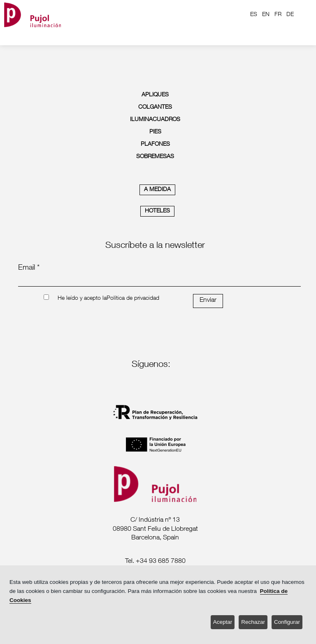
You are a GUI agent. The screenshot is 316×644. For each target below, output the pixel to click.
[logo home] (33, 15)
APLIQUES (155, 95)
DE (290, 15)
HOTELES (157, 211)
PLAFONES (155, 145)
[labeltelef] (155, 562)
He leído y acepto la (82, 299)
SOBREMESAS (155, 157)
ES (254, 15)
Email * (29, 268)
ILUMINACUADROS (155, 120)
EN (266, 15)
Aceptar (223, 622)
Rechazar (253, 622)
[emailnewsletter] (159, 281)
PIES (155, 132)
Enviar (208, 301)
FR (278, 15)
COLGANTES (155, 107)
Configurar (287, 622)
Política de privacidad (133, 299)
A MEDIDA (157, 190)
